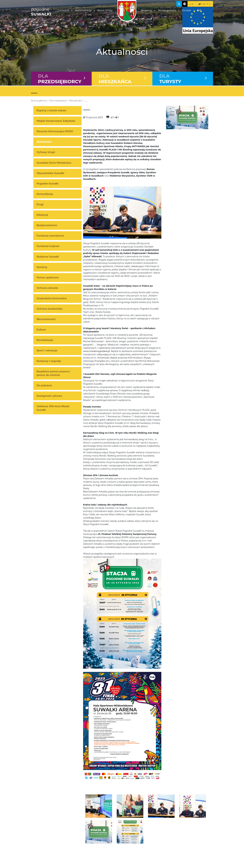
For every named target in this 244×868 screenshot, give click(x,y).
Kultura (41, 330)
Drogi (40, 205)
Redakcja (147, 10)
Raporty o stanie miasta (51, 111)
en (205, 4)
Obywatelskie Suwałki (50, 173)
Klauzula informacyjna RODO (55, 131)
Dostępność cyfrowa (49, 396)
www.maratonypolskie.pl (96, 351)
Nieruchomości (46, 319)
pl (200, 4)
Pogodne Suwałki (48, 184)
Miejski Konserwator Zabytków (56, 121)
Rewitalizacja (45, 340)
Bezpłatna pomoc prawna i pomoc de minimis (53, 373)
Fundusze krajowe (48, 246)
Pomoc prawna (167, 10)
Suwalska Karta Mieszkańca (54, 163)
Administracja (83, 10)
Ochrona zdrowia (47, 288)
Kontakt (186, 10)
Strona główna (39, 101)
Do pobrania (44, 386)
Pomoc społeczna (48, 278)
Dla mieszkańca (58, 101)
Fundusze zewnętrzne (50, 236)
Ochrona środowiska (49, 309)
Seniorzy (42, 267)
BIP (199, 10)
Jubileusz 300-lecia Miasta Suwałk (53, 408)
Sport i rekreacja (47, 351)
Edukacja (42, 215)
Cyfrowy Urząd (46, 152)
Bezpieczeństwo (47, 225)
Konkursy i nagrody (49, 361)
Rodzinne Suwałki (48, 257)
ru (210, 4)
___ (86, 101)
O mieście (63, 10)
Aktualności (76, 101)
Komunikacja (45, 194)
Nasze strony (105, 10)
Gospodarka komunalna (52, 299)
